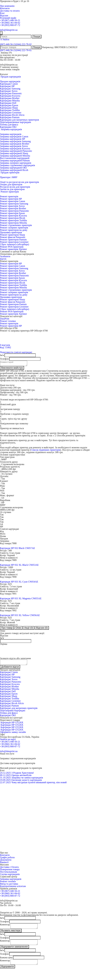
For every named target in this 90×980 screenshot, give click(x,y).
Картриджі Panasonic (11, 684)
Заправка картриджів (11, 134)
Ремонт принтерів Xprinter (13, 249)
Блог (2, 13)
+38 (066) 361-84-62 (10, 23)
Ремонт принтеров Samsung (14, 204)
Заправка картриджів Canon (14, 137)
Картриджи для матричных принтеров (19, 120)
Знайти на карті (8, 741)
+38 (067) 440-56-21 (10, 20)
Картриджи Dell (8, 103)
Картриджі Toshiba (10, 700)
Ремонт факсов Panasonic (13, 237)
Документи (6, 862)
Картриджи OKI (8, 127)
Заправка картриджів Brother (15, 144)
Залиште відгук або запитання (15, 659)
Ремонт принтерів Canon (13, 201)
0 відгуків (5, 345)
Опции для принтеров (11, 184)
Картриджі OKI (8, 717)
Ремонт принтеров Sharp (12, 235)
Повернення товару (10, 871)
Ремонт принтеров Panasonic (15, 211)
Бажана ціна (6, 961)
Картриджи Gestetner (11, 113)
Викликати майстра (12, 369)
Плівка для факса (9, 715)
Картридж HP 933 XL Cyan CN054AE (19, 583)
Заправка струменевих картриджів (17, 165)
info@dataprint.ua (9, 30)
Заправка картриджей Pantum (15, 160)
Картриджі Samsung (10, 89)
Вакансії (4, 864)
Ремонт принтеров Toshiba (13, 220)
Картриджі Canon (9, 84)
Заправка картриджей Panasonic (16, 151)
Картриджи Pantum (10, 117)
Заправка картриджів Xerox (14, 146)
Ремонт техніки (8, 321)
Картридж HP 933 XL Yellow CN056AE (20, 616)
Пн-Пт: (4, 60)
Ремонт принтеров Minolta (13, 223)
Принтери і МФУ (9, 177)
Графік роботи (7, 859)
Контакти (5, 8)
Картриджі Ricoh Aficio (12, 705)
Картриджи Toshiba (10, 110)
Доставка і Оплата (9, 869)
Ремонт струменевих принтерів (16, 225)
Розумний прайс (8, 18)
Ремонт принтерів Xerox (12, 206)
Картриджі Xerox (9, 91)
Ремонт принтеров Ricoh (13, 218)
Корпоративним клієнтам (13, 888)
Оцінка (4, 645)
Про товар (7, 629)
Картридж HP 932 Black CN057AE (17, 549)
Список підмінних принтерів (46, 451)
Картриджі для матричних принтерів (19, 710)
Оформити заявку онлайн (13, 734)
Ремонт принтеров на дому (14, 230)
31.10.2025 (5, 779)
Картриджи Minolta (10, 101)
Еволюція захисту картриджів (27, 782)
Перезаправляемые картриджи (16, 122)
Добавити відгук (10, 669)
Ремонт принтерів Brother (13, 208)
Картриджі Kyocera (10, 686)
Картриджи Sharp (9, 108)
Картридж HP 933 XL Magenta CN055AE (21, 599)
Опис (18, 629)
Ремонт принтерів (9, 196)
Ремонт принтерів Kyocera (13, 216)
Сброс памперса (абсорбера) (15, 244)
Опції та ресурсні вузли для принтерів (19, 182)
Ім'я (2, 355)
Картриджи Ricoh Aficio (12, 115)
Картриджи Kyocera (10, 96)
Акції (29, 629)
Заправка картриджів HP (13, 139)
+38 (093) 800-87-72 (10, 25)
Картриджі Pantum (9, 707)
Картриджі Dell (8, 693)
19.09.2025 (5, 782)
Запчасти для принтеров (12, 189)
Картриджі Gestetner (10, 703)
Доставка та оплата (10, 11)
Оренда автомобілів (21, 777)
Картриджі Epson (9, 695)
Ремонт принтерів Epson (12, 213)
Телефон (4, 359)
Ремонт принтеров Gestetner (14, 242)
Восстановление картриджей (15, 158)
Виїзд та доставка (9, 886)
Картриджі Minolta (10, 691)
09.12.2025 (5, 777)
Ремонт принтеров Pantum (13, 240)
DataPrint (5, 319)
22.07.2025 (5, 784)
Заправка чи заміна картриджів (27, 779)
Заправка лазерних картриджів (16, 163)
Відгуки (4, 16)
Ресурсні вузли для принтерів (15, 187)
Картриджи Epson (9, 105)
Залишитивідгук (5, 258)
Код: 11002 (5, 347)
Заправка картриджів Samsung (15, 141)
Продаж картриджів (10, 81)
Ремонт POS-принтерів (12, 247)
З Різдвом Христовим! (23, 775)
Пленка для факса (9, 125)
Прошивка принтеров (11, 232)
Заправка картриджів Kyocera (15, 149)
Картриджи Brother (10, 98)
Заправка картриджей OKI (13, 168)
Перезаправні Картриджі (13, 712)
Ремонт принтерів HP (11, 199)
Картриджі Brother (9, 688)
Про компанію (7, 6)
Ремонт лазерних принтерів (14, 228)
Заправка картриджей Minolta (15, 156)
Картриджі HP (7, 86)
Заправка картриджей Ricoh (14, 170)
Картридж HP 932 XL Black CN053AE (19, 566)
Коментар (5, 926)
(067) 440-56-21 (8, 44)
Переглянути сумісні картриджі (16, 352)
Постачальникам (8, 874)
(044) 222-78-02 (24, 44)
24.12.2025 (5, 775)
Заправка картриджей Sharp (14, 153)
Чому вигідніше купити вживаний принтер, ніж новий (39, 784)
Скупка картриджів (10, 876)
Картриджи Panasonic (11, 93)
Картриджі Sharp (9, 698)
